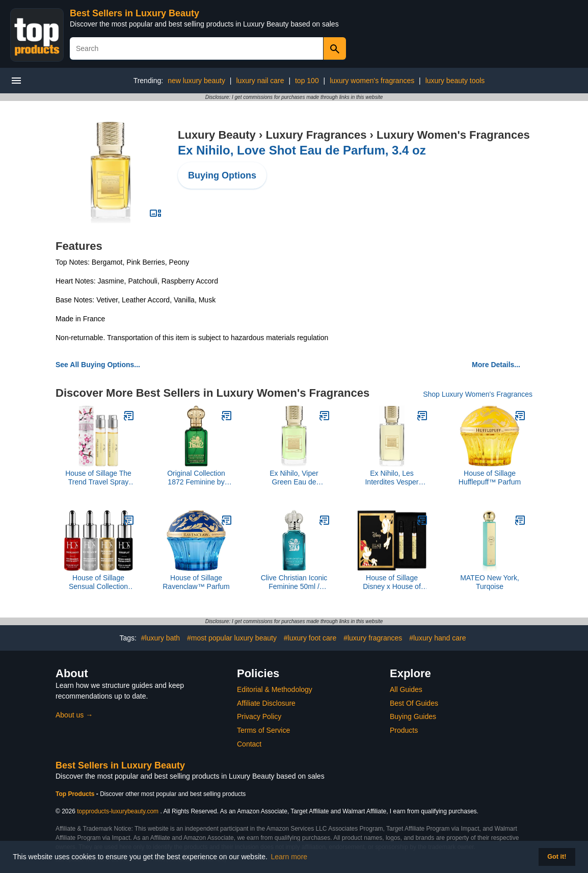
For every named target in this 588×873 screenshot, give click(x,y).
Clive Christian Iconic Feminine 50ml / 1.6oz (294, 582)
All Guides (406, 689)
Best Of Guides (414, 703)
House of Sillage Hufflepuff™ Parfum (490, 478)
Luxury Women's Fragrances (453, 135)
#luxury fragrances (373, 638)
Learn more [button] (289, 857)
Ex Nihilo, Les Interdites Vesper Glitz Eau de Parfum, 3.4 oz (392, 478)
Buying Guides (413, 716)
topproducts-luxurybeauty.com (118, 811)
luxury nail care (260, 81)
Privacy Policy (259, 716)
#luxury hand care (437, 638)
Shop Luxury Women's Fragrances (478, 394)
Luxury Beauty (217, 135)
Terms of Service (263, 730)
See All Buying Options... (98, 365)
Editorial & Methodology (275, 689)
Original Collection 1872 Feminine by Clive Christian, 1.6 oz (196, 478)
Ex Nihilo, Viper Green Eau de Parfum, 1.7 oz (294, 478)
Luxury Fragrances (316, 135)
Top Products (76, 794)
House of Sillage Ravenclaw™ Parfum (196, 582)
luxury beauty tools (455, 81)
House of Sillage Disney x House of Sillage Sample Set (392, 582)
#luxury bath (161, 638)
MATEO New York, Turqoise (490, 582)
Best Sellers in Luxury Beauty (135, 13)
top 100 (307, 81)
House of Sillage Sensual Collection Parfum (98, 582)
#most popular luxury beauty (232, 638)
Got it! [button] (557, 857)
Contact (249, 744)
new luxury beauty (196, 81)
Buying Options (222, 175)
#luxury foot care (310, 638)
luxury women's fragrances (372, 81)
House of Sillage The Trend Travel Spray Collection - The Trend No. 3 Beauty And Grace (98, 478)
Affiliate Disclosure (266, 703)
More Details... (496, 365)
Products (404, 730)
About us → (74, 715)
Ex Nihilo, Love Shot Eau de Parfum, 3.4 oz (302, 150)
